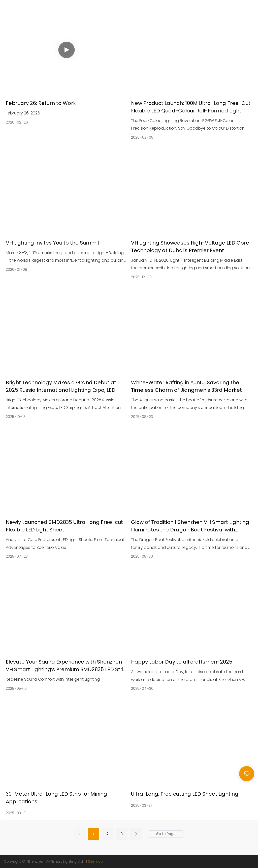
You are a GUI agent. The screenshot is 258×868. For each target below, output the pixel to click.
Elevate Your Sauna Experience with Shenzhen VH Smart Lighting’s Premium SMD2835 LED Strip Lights (66, 666)
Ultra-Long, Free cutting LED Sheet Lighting (185, 794)
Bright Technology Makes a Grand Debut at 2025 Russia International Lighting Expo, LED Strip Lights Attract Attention (61, 386)
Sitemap (95, 861)
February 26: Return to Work (41, 103)
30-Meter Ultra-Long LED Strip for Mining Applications (56, 798)
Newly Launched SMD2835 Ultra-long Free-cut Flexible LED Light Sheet (64, 526)
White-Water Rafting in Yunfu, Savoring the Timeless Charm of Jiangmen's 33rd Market (186, 386)
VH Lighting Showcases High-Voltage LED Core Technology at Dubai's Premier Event (190, 247)
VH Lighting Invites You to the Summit (53, 243)
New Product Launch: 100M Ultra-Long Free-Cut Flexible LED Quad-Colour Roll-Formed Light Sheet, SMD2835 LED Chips (191, 107)
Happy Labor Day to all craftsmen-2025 (182, 662)
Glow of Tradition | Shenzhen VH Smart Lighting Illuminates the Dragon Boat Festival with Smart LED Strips (190, 526)
